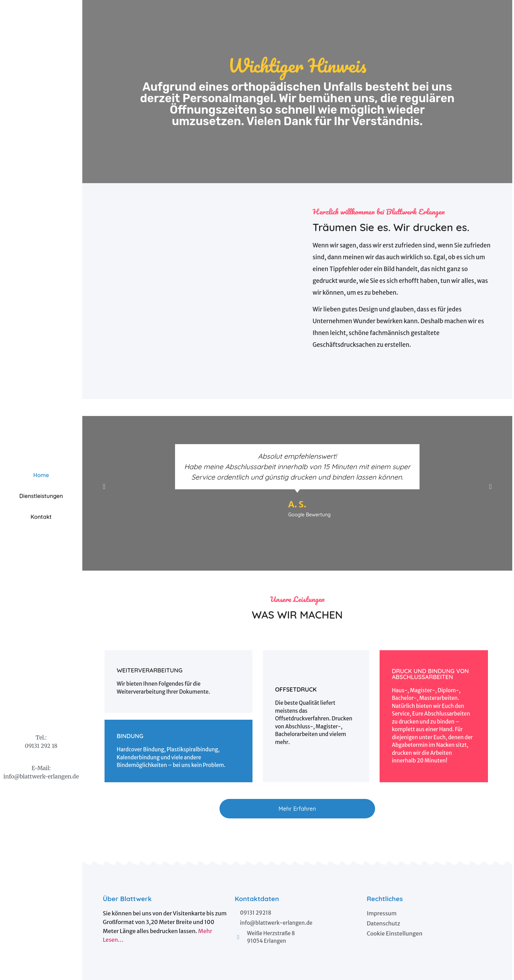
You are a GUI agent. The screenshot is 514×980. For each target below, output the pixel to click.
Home (41, 475)
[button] (297, 809)
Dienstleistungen (41, 496)
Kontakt (41, 517)
